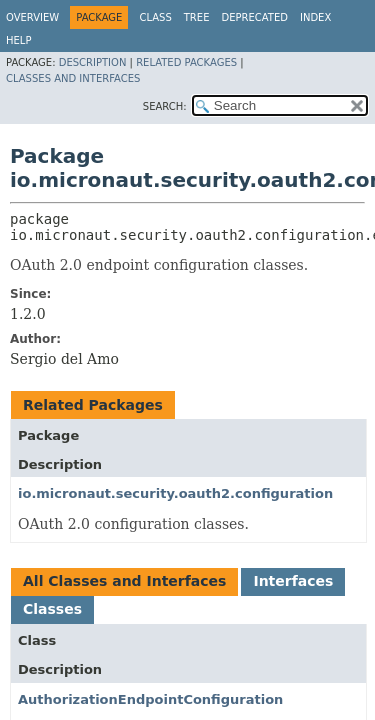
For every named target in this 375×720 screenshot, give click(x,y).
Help (18, 40)
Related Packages (186, 62)
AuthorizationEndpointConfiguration (150, 699)
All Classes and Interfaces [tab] (124, 581)
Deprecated (254, 17)
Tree (197, 17)
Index (315, 17)
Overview (32, 17)
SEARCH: (165, 106)
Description (93, 62)
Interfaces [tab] (293, 581)
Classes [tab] (52, 609)
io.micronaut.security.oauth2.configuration (175, 493)
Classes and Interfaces (73, 78)
